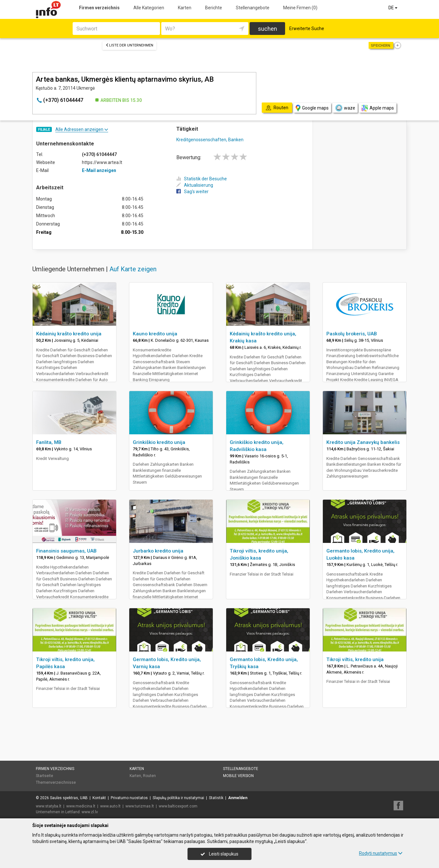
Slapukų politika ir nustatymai (178, 798)
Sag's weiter (192, 192)
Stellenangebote (253, 8)
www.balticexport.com (178, 806)
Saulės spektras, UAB (69, 798)
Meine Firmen (300, 8)
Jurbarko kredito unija (158, 551)
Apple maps (378, 108)
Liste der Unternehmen (129, 45)
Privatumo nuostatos (129, 798)
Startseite (44, 776)
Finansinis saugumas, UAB (66, 551)
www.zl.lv (90, 812)
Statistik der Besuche (202, 179)
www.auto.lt (110, 806)
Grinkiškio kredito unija (159, 442)
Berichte (214, 8)
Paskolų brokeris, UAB (352, 334)
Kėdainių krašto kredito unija (69, 334)
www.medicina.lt (81, 806)
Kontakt (99, 798)
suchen (267, 29)
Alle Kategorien (149, 8)
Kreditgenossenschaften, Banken (210, 140)
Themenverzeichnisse (56, 782)
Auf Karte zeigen (133, 269)
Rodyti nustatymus (381, 853)
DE (393, 8)
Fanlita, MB (49, 442)
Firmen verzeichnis (99, 8)
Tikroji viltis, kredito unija (355, 659)
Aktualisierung (195, 185)
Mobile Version (238, 776)
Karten (185, 8)
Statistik (216, 798)
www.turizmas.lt (140, 806)
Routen (149, 776)
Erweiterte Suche (307, 29)
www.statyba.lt (49, 806)
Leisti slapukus (219, 854)
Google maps (312, 108)
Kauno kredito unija (155, 334)
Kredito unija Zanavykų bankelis (363, 442)
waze (345, 108)
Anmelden (238, 798)
